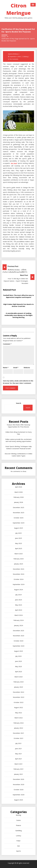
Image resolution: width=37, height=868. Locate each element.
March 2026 (19, 492)
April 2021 (19, 759)
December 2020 (18, 779)
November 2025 (19, 513)
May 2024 (18, 605)
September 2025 (19, 523)
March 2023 (19, 677)
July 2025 (18, 533)
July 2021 (18, 743)
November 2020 (19, 784)
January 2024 (19, 625)
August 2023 (19, 651)
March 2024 (19, 615)
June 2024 (18, 600)
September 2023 (19, 646)
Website (27, 368)
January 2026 (19, 502)
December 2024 (18, 569)
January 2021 (19, 774)
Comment (7, 344)
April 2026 (19, 487)
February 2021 (19, 769)
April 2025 (19, 548)
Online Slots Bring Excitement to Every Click (19, 433)
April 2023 (19, 672)
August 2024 (19, 590)
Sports (19, 851)
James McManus (14, 54)
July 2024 (18, 595)
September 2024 (19, 584)
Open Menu (33, 5)
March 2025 (19, 554)
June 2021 (18, 749)
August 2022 (19, 707)
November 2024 (19, 574)
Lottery (19, 836)
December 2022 (18, 692)
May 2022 (18, 713)
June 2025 (18, 538)
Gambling (19, 831)
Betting (26, 57)
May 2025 (18, 543)
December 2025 (18, 507)
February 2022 (19, 723)
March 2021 (19, 764)
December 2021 (18, 733)
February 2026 (19, 497)
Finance (18, 825)
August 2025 (19, 528)
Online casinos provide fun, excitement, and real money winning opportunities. (19, 440)
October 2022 (19, 702)
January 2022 (19, 728)
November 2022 (19, 697)
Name (6, 368)
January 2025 (19, 564)
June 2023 (18, 661)
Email (16, 368)
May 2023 (18, 666)
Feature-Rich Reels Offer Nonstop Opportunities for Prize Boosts (19, 426)
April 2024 (19, 610)
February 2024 (19, 620)
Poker (18, 841)
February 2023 (19, 682)
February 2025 (19, 559)
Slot (19, 846)
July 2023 (18, 656)
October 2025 (19, 518)
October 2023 (19, 641)
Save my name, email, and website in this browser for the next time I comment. (18, 382)
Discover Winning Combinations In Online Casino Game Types (18, 455)
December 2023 (18, 631)
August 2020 (19, 800)
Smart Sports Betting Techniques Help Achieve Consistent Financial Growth (19, 447)
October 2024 (19, 579)
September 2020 (19, 795)
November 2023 (19, 636)
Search (18, 403)
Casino (18, 820)
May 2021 (18, 754)
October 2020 (19, 790)
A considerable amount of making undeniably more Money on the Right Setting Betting (19, 315)
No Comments (14, 59)
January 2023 (19, 687)
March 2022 (19, 718)
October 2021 (19, 738)
